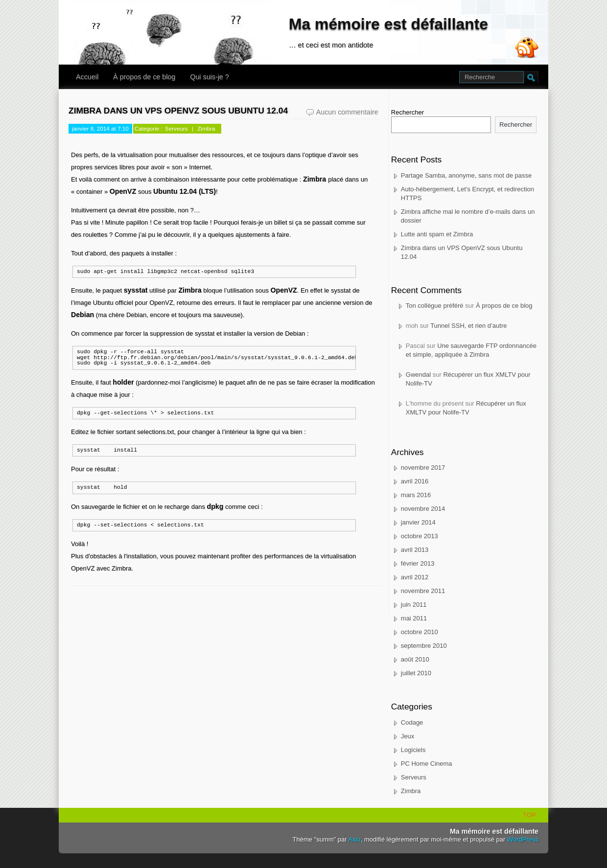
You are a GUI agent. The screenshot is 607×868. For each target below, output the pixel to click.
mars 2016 (416, 495)
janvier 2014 (418, 522)
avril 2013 (415, 550)
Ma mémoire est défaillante (388, 24)
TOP (530, 815)
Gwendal (418, 375)
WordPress (523, 839)
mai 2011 (414, 618)
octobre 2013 (420, 536)
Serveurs (176, 128)
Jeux (408, 736)
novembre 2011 (423, 591)
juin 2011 (414, 605)
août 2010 (415, 659)
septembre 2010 (424, 646)
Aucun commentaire (349, 113)
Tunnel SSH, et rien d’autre (468, 326)
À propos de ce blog (144, 77)
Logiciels (413, 750)
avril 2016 (415, 481)
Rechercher (408, 112)
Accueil (87, 77)
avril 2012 (415, 577)
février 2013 (418, 563)
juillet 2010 (416, 673)
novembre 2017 (423, 468)
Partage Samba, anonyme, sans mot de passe (466, 175)
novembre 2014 (423, 509)
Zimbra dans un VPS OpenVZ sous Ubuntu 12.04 (178, 111)
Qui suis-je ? (209, 77)
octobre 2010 (420, 632)
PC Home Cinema (427, 764)
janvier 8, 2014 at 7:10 (100, 128)
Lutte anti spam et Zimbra (437, 234)
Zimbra (206, 128)
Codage (412, 722)
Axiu (355, 839)
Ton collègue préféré (435, 306)
